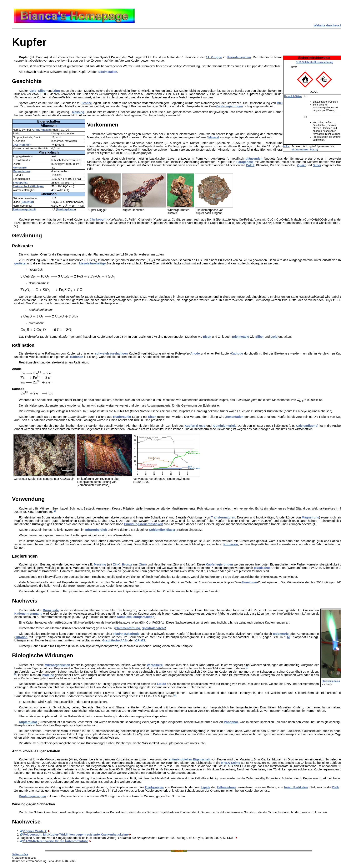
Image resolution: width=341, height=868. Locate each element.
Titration (21, 637)
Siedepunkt (20, 183)
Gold (33, 91)
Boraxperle (51, 610)
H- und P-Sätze (293, 96)
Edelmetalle (240, 337)
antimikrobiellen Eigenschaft (190, 759)
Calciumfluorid (307, 426)
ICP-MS (140, 640)
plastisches (262, 568)
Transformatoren (223, 517)
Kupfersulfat (122, 417)
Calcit (250, 165)
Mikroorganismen (57, 665)
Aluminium (249, 582)
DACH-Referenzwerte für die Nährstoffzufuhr (54, 841)
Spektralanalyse (154, 628)
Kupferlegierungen (229, 106)
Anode (195, 353)
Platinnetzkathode (126, 634)
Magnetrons (310, 517)
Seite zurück (20, 854)
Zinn (57, 91)
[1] (54, 511)
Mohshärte (20, 168)
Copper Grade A (35, 831)
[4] (175, 695)
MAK (286, 146)
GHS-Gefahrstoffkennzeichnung (314, 62)
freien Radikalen (296, 787)
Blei (280, 103)
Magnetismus (21, 171)
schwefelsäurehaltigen (111, 353)
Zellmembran (226, 787)
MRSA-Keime (231, 763)
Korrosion (231, 544)
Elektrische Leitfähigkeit (29, 186)
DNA (336, 787)
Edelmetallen (108, 72)
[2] (247, 667)
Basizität (27, 202)
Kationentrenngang (28, 614)
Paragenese (245, 162)
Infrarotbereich (96, 530)
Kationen (77, 357)
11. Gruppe (214, 57)
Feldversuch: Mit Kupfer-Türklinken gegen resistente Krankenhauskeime (75, 835)
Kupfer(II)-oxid (195, 426)
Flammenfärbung (331, 681)
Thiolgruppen (154, 787)
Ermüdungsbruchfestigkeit (143, 524)
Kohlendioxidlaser (162, 530)
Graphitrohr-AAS (114, 640)
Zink (116, 564)
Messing (78, 112)
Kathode (237, 353)
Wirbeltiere (155, 665)
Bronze (87, 103)
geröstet (20, 263)
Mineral (214, 137)
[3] (16, 674)
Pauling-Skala (66, 209)
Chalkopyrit (98, 219)
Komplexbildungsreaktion (136, 617)
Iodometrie (281, 634)
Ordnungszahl (42, 130)
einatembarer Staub (304, 149)
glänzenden (254, 159)
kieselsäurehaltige (92, 263)
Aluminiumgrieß (224, 426)
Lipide (162, 684)
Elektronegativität (24, 209)
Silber (42, 91)
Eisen (152, 417)
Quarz (302, 165)
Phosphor (231, 722)
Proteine (48, 675)
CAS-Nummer (22, 145)
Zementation (234, 417)
